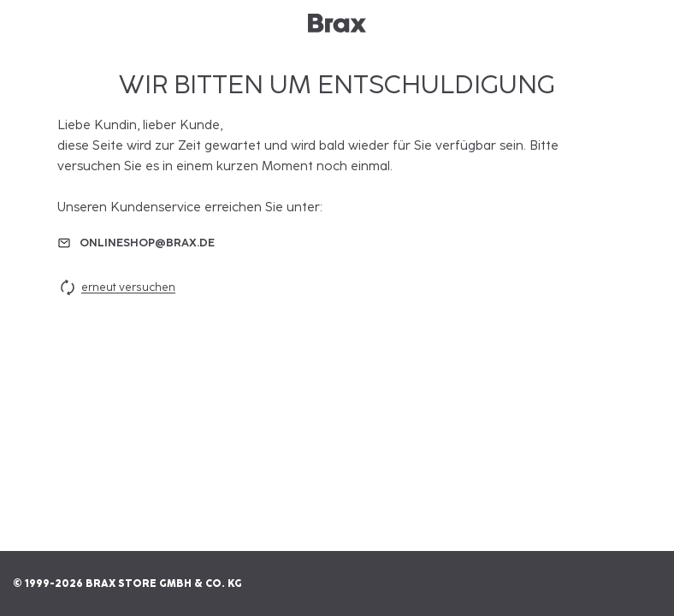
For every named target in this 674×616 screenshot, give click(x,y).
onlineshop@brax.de (147, 243)
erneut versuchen (116, 287)
